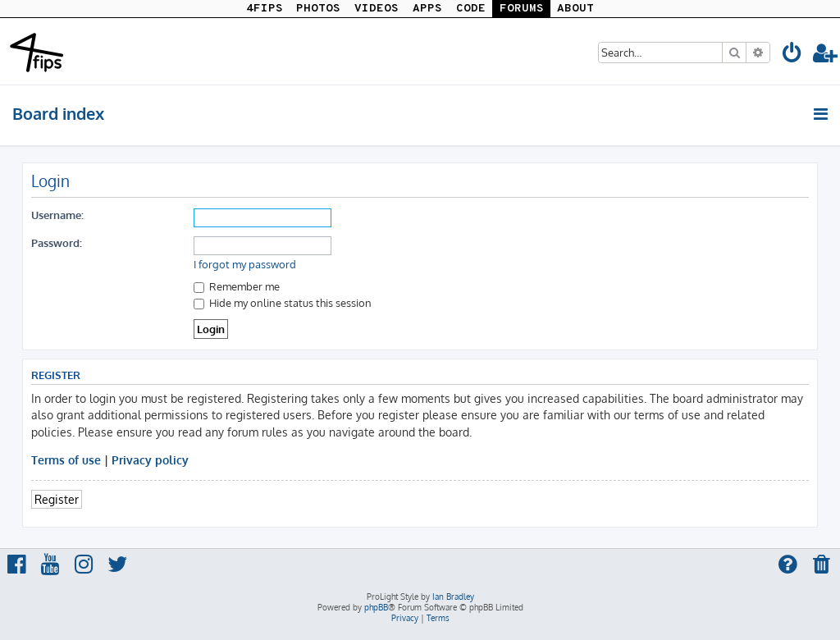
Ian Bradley (453, 597)
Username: (57, 215)
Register (57, 499)
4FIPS (265, 9)
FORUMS (522, 9)
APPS (427, 9)
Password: (57, 242)
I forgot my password (245, 264)
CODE (471, 9)
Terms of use (66, 459)
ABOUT (575, 9)
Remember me (237, 286)
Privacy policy (150, 459)
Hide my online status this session (283, 302)
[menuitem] (792, 55)
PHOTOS (318, 9)
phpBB (376, 607)
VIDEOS (377, 9)
